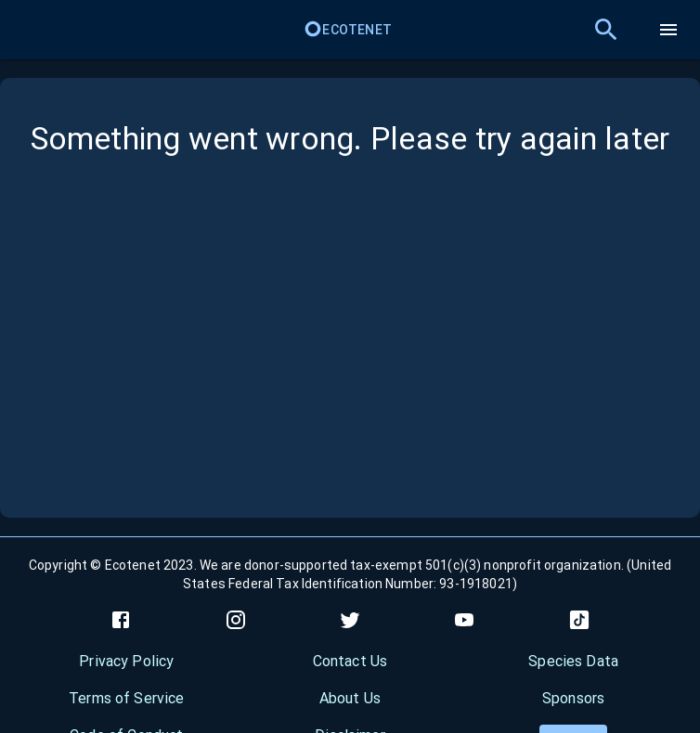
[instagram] (236, 620)
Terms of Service (126, 698)
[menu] (668, 30)
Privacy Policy (126, 661)
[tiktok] (579, 620)
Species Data (573, 661)
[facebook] (121, 620)
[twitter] (350, 620)
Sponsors (573, 698)
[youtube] (464, 620)
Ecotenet (348, 30)
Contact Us (350, 661)
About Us (350, 698)
